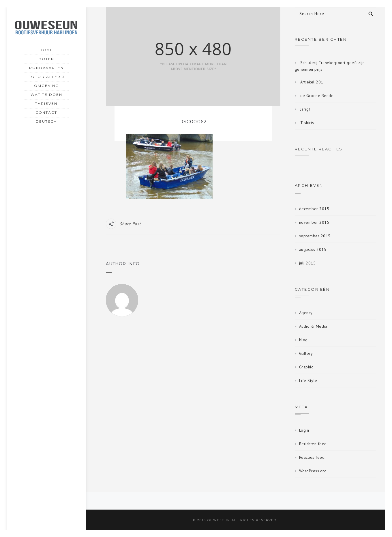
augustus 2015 (313, 249)
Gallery (306, 353)
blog (303, 340)
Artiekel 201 (312, 82)
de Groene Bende (317, 96)
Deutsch (46, 121)
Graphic (306, 367)
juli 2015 (307, 263)
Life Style (308, 381)
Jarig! (305, 109)
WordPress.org (313, 471)
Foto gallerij (46, 77)
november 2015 (314, 222)
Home (46, 50)
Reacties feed (312, 457)
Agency (306, 313)
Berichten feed (313, 444)
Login (304, 430)
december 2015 (314, 209)
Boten (46, 59)
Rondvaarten (46, 68)
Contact (46, 112)
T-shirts (307, 123)
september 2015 (315, 236)
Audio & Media (313, 326)
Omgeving (46, 86)
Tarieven (46, 104)
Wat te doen (46, 95)
